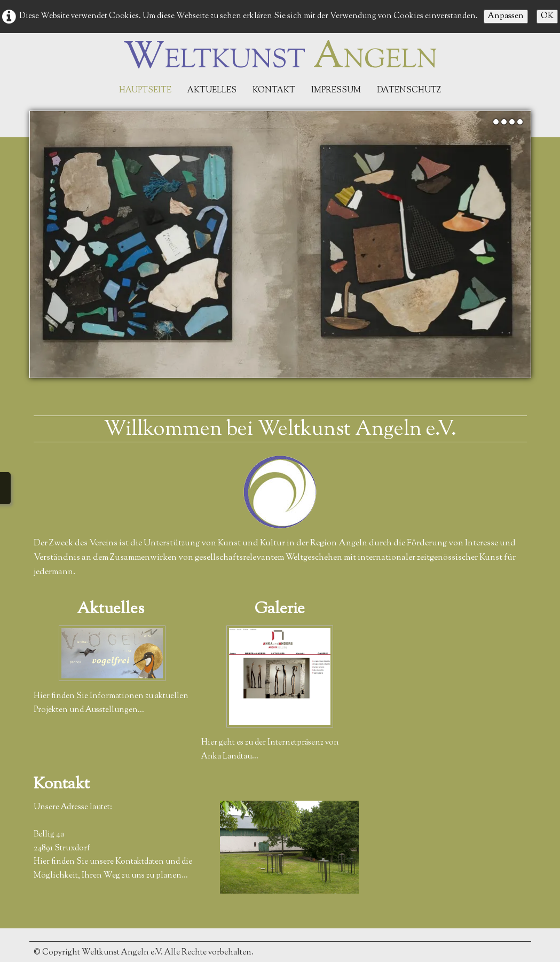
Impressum (336, 91)
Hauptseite (145, 91)
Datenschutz (409, 91)
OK (547, 16)
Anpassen (506, 16)
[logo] (280, 58)
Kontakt (274, 91)
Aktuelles (212, 91)
